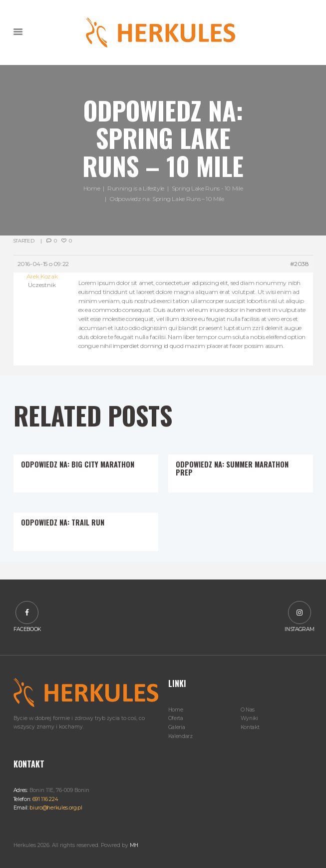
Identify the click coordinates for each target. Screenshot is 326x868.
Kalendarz (180, 736)
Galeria (177, 727)
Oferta (176, 718)
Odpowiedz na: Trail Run (63, 522)
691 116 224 (44, 799)
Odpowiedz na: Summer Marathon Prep (232, 468)
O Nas (248, 710)
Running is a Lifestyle (136, 189)
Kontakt (250, 727)
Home (92, 189)
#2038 (299, 264)
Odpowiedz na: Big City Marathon (78, 464)
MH (134, 845)
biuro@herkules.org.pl (55, 808)
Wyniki (249, 718)
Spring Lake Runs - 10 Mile (207, 189)
